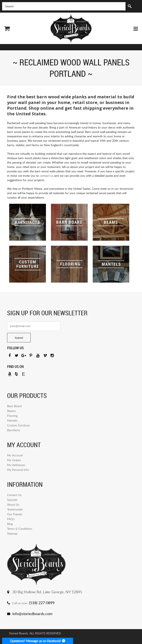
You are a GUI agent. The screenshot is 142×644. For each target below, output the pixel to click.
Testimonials (15, 509)
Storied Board (71, 29)
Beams (11, 411)
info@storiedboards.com (32, 614)
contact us (46, 176)
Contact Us (14, 495)
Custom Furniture (18, 425)
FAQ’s (11, 519)
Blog (10, 524)
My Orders (14, 460)
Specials (12, 500)
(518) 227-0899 (42, 603)
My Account (15, 455)
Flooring (12, 416)
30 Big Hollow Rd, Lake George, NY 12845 (47, 592)
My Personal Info (18, 470)
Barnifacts (14, 430)
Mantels (12, 420)
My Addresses (16, 465)
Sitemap (12, 533)
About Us (13, 504)
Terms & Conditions (20, 529)
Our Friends (15, 514)
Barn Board (14, 406)
